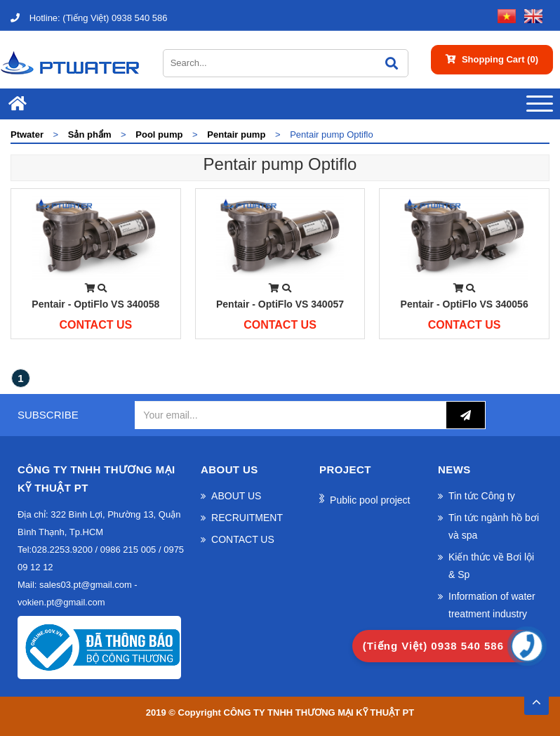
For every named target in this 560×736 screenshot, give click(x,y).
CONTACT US (243, 539)
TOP (536, 698)
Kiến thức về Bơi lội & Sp (491, 566)
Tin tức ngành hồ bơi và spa (494, 526)
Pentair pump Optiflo (280, 164)
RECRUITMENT (247, 518)
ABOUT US (236, 496)
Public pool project (370, 500)
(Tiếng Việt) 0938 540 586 (89, 18)
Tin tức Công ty (482, 496)
